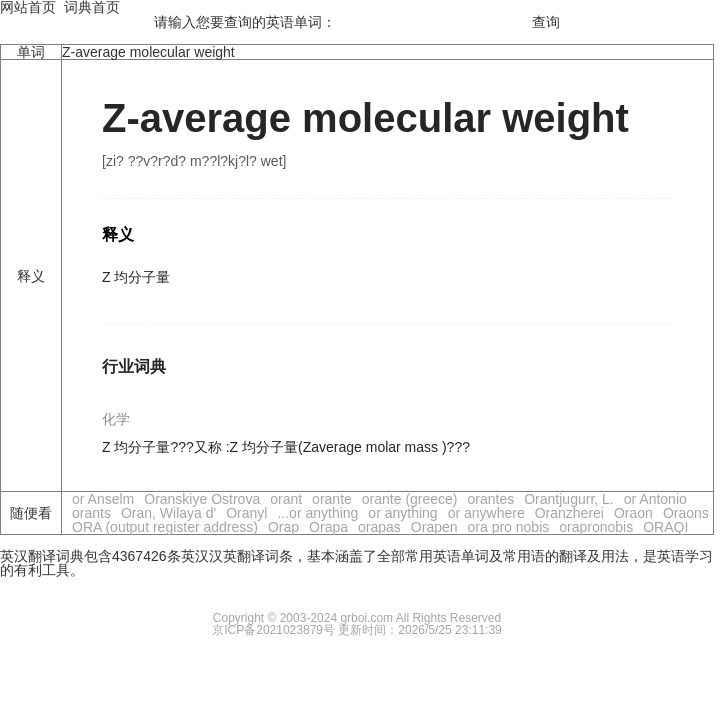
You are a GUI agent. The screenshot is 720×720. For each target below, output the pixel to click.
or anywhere (486, 513)
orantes (491, 499)
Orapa (328, 527)
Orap (283, 527)
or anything (402, 513)
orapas (379, 527)
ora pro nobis (509, 527)
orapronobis (596, 527)
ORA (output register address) (165, 527)
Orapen (434, 527)
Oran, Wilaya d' (168, 513)
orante (332, 499)
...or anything (317, 513)
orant (286, 499)
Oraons (686, 513)
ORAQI (665, 527)
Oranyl (246, 513)
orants (91, 513)
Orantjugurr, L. (569, 499)
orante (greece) (410, 499)
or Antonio (655, 499)
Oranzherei (569, 513)
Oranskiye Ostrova (202, 499)
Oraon (633, 513)
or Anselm (103, 499)
